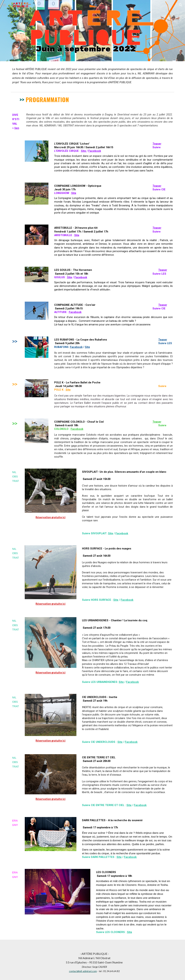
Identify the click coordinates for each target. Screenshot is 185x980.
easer (158, 144)
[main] (93, 76)
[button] (4, 5)
